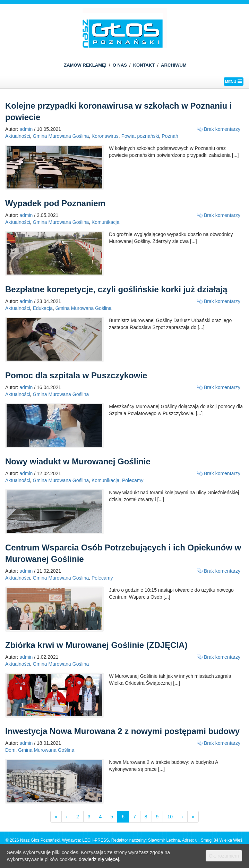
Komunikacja (105, 222)
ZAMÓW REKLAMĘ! (85, 65)
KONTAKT (144, 65)
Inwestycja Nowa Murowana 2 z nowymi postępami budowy (122, 731)
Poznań (170, 136)
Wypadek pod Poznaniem (55, 203)
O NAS (120, 65)
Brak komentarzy (222, 129)
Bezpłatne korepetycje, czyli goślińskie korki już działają (116, 289)
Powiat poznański (140, 136)
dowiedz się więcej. (100, 859)
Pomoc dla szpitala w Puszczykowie (76, 375)
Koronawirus (105, 136)
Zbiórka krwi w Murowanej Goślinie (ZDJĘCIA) (96, 645)
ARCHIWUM (174, 65)
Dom (10, 750)
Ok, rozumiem (224, 856)
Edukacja (43, 308)
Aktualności (18, 136)
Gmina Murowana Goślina (61, 136)
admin (26, 129)
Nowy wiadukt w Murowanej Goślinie (78, 461)
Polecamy (133, 480)
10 (170, 817)
